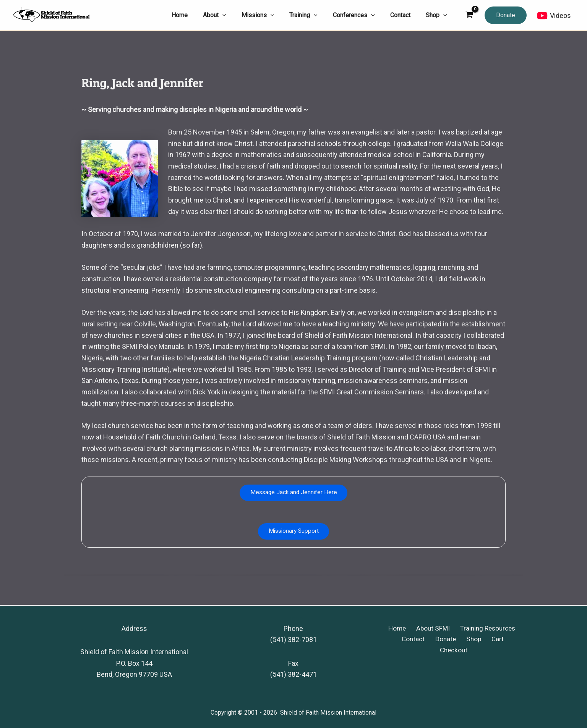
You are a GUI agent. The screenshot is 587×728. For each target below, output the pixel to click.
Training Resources (485, 628)
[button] (506, 15)
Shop (456, 640)
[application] (239, 15)
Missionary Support (294, 533)
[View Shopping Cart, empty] (469, 15)
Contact (401, 640)
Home (397, 628)
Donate (431, 640)
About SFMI (431, 628)
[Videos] (554, 16)
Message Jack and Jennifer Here (294, 493)
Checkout (505, 640)
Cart (477, 640)
